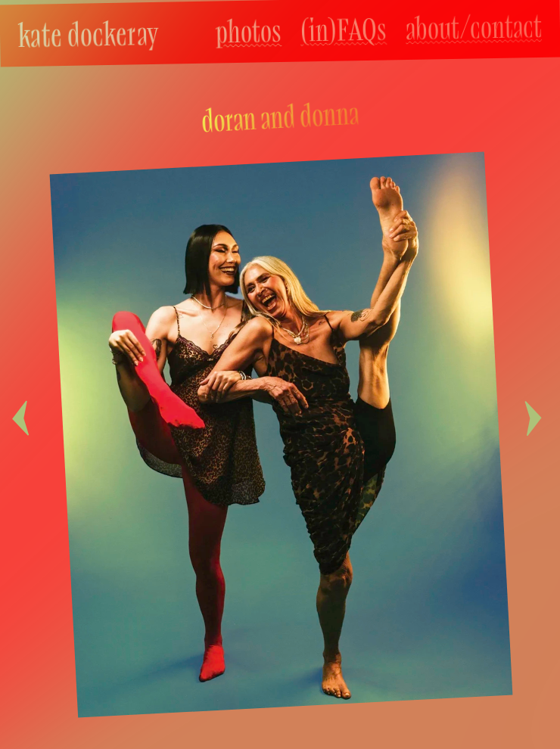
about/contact (474, 27)
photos (249, 31)
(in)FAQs (344, 29)
